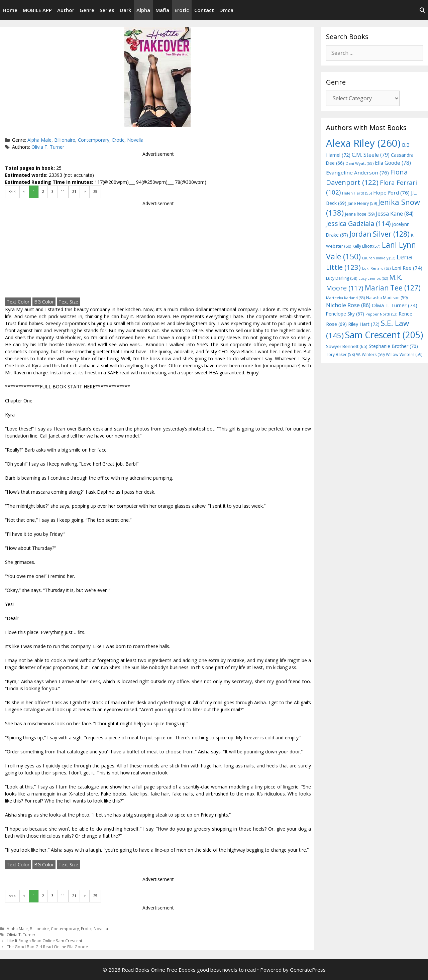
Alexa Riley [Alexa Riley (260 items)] (363, 143)
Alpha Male (39, 140)
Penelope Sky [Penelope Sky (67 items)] (345, 314)
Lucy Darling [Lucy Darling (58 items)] (342, 278)
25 (95, 192)
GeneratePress (308, 970)
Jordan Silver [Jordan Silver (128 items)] (380, 234)
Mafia (162, 10)
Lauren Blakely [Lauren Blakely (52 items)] (379, 258)
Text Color (18, 302)
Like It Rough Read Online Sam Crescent (44, 941)
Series (107, 10)
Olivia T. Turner (48, 147)
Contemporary (94, 140)
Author (66, 10)
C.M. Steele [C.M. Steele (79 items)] (371, 155)
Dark (125, 10)
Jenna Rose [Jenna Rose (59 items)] (360, 214)
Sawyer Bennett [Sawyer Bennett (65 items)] (347, 346)
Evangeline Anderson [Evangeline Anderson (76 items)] (357, 172)
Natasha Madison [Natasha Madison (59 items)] (387, 298)
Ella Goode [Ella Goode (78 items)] (393, 163)
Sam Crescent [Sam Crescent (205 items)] (384, 335)
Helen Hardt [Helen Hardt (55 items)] (357, 193)
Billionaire (65, 140)
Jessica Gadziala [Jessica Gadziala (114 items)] (358, 223)
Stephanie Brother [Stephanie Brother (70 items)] (393, 346)
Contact (204, 10)
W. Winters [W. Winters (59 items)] (370, 354)
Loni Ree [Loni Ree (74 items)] (407, 268)
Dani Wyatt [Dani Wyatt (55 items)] (359, 163)
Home (10, 10)
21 (74, 192)
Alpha (143, 10)
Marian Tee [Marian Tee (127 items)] (393, 288)
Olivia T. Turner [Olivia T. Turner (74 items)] (395, 305)
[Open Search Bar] (422, 10)
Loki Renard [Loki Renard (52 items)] (376, 268)
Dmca (226, 10)
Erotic (182, 10)
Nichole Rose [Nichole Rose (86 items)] (348, 305)
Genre (87, 10)
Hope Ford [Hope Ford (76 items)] (391, 193)
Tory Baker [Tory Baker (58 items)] (340, 354)
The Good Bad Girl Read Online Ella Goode (47, 947)
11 (63, 192)
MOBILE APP (37, 10)
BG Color (44, 302)
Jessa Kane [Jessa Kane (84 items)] (395, 214)
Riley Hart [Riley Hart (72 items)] (364, 324)
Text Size (68, 302)
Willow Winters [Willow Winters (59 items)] (404, 354)
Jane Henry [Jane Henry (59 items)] (362, 203)
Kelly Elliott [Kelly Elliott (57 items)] (366, 246)
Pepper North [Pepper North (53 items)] (381, 314)
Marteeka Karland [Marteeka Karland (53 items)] (345, 298)
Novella (135, 140)
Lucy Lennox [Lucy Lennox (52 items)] (373, 278)
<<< (12, 192)
